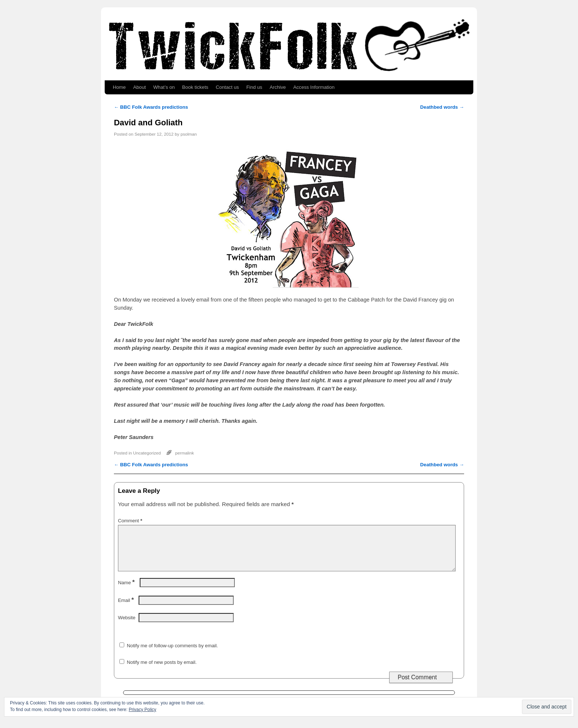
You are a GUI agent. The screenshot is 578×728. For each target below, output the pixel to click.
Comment (131, 521)
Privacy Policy (142, 710)
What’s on (164, 87)
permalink (184, 453)
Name (127, 591)
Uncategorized (147, 453)
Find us (254, 87)
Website (127, 626)
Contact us (227, 87)
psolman (189, 134)
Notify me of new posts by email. (162, 671)
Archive (278, 87)
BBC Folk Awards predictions (151, 107)
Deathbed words (442, 107)
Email (127, 609)
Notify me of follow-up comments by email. (172, 654)
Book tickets (195, 87)
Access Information (314, 87)
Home (119, 87)
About (139, 87)
